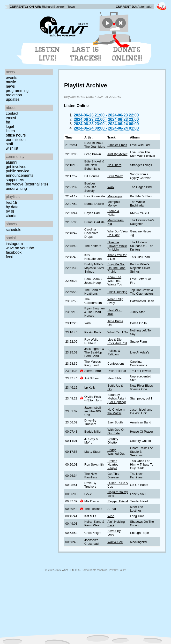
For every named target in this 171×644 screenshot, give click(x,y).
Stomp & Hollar (113, 213)
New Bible (114, 378)
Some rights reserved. (95, 570)
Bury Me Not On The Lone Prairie (116, 268)
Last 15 (11, 203)
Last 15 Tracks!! (85, 54)
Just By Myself (117, 154)
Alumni (11, 162)
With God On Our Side (116, 431)
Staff (9, 144)
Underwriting (16, 188)
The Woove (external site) (27, 184)
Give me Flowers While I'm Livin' (117, 246)
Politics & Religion (114, 353)
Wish (111, 516)
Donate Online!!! (127, 54)
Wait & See (115, 542)
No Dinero (114, 165)
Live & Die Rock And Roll (117, 341)
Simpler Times (117, 145)
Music (11, 82)
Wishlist (12, 148)
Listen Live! (48, 54)
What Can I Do (118, 332)
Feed (10, 257)
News (10, 86)
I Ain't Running (117, 292)
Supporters (15, 180)
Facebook (14, 252)
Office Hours (16, 135)
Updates (13, 99)
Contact (12, 113)
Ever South (115, 422)
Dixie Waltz (115, 176)
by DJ (10, 211)
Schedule (14, 230)
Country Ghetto (113, 441)
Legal (10, 126)
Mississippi (115, 196)
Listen (10, 131)
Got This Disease (113, 475)
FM (8, 122)
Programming (17, 91)
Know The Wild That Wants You (115, 281)
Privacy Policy (117, 570)
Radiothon (14, 95)
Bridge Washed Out (116, 452)
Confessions (116, 364)
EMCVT (11, 118)
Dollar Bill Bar (117, 371)
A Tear (112, 509)
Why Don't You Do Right (118, 233)
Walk (111, 187)
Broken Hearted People (113, 464)
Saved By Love (114, 533)
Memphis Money (114, 204)
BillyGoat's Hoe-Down (79, 97)
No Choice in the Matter (116, 411)
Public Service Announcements (20, 173)
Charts (11, 216)
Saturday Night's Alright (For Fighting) (117, 398)
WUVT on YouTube (20, 248)
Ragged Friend (118, 501)
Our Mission (16, 140)
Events (11, 78)
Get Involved (16, 167)
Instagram (14, 244)
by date (12, 207)
